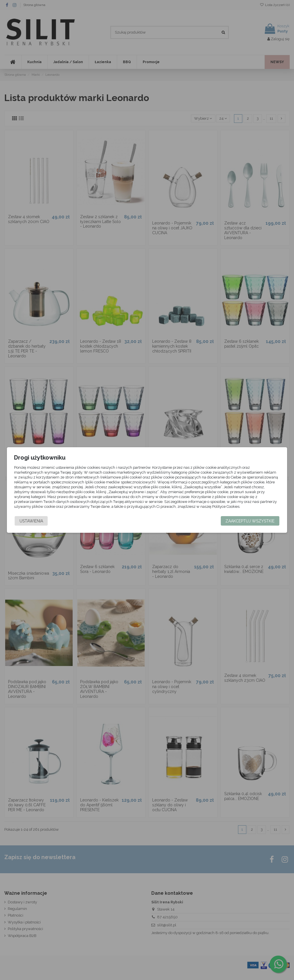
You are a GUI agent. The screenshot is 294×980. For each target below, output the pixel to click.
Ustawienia (31, 521)
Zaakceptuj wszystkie (250, 521)
